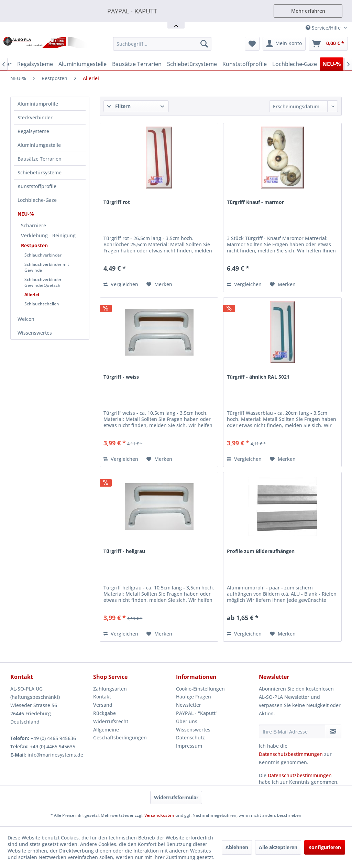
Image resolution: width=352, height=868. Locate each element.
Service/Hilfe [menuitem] (324, 28)
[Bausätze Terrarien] (137, 64)
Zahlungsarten (110, 689)
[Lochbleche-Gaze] (295, 64)
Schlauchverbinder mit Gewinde (47, 267)
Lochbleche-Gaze (37, 200)
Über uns (187, 721)
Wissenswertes (35, 333)
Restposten (34, 245)
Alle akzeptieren (278, 847)
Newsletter (189, 705)
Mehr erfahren (308, 11)
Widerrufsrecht (111, 721)
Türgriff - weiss (121, 377)
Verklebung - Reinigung (48, 235)
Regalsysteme (33, 131)
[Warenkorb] (328, 44)
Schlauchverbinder (43, 255)
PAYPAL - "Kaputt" (197, 713)
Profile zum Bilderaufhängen (261, 551)
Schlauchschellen (42, 304)
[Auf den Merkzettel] (159, 284)
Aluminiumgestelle (39, 145)
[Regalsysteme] (35, 64)
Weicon (26, 319)
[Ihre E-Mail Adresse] (292, 731)
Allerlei (32, 295)
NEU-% (26, 214)
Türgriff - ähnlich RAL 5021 (258, 377)
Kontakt (102, 697)
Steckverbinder (35, 117)
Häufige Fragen (194, 697)
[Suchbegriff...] (162, 44)
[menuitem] (162, 44)
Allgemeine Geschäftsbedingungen (120, 734)
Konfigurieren (325, 847)
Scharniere (34, 225)
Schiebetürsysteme (40, 172)
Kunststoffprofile (37, 186)
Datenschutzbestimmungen (291, 754)
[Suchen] (204, 44)
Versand (103, 705)
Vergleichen (121, 284)
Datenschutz (190, 737)
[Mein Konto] (284, 44)
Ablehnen (237, 847)
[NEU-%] (332, 64)
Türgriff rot (117, 202)
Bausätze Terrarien (40, 159)
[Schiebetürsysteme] (192, 64)
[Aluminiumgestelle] (82, 64)
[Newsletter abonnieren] (333, 731)
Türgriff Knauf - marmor (255, 202)
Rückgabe (104, 713)
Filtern (119, 106)
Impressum (189, 746)
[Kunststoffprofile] (245, 64)
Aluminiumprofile (38, 104)
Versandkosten (159, 815)
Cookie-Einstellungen (200, 689)
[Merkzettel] (252, 44)
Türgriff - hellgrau (124, 551)
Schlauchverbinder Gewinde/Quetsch (43, 282)
